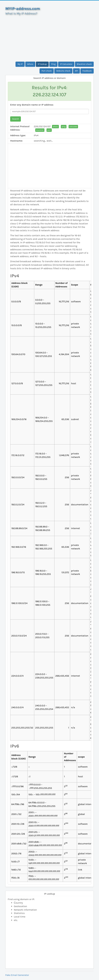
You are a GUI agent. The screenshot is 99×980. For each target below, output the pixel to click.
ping (64, 127)
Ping (53, 64)
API (76, 71)
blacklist (40, 130)
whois (55, 127)
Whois (30, 64)
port (49, 130)
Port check (47, 71)
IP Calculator (66, 64)
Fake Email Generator (17, 975)
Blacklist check (84, 64)
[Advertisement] (49, 37)
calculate (73, 127)
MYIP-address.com (23, 9)
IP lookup (42, 64)
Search (16, 119)
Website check (63, 71)
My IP (20, 64)
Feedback (87, 71)
